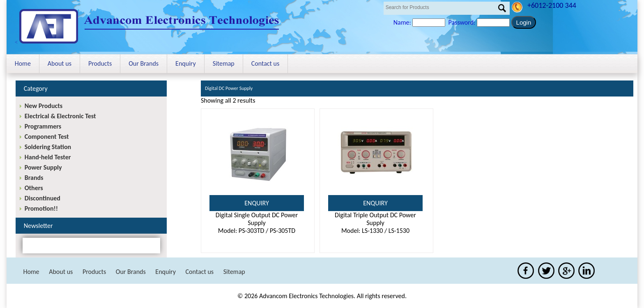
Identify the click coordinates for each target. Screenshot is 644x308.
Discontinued (43, 198)
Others (34, 188)
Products (100, 63)
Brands (34, 178)
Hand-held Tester (48, 157)
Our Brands (144, 63)
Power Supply (43, 167)
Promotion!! (41, 208)
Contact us (265, 63)
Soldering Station (48, 147)
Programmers (43, 126)
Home (23, 63)
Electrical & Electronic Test (60, 116)
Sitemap (224, 63)
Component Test (47, 137)
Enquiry (186, 63)
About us (60, 63)
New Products (44, 106)
